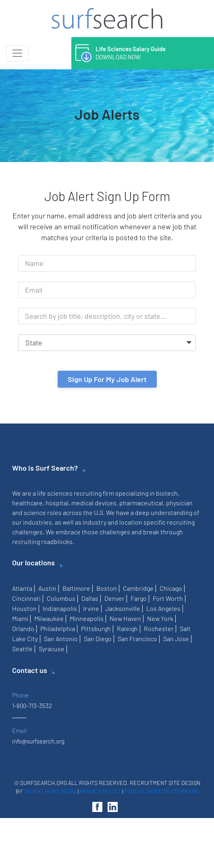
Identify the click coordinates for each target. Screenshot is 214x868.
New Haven (125, 618)
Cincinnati (26, 598)
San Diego (98, 639)
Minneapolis (87, 618)
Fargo (139, 598)
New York (160, 618)
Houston (24, 608)
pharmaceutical (141, 503)
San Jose (176, 639)
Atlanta (22, 588)
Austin (47, 588)
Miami (20, 618)
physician (179, 503)
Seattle (22, 649)
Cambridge (138, 588)
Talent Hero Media (50, 791)
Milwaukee (49, 618)
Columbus (61, 598)
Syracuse (52, 649)
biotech (167, 493)
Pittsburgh (96, 628)
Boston (107, 588)
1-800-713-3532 (32, 706)
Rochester (159, 628)
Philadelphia (58, 628)
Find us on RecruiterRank (161, 791)
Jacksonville (123, 608)
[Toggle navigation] (17, 53)
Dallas (90, 598)
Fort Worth (168, 598)
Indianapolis (60, 608)
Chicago (171, 588)
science (35, 512)
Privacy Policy (100, 791)
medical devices (94, 503)
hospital (57, 503)
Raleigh (127, 628)
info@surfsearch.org (38, 741)
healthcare (27, 503)
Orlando (23, 628)
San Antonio (61, 639)
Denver (114, 598)
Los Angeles (163, 608)
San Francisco (137, 639)
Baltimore (76, 588)
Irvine (91, 608)
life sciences (55, 493)
